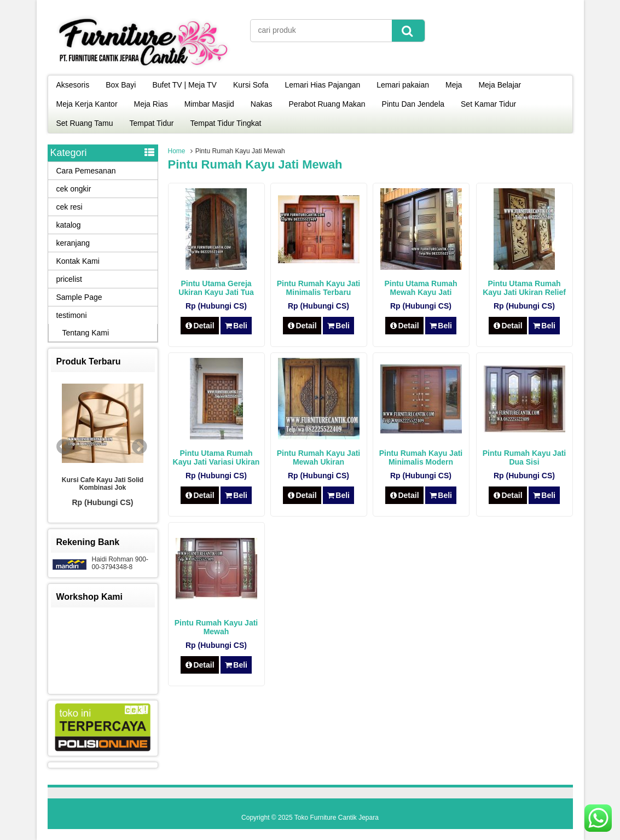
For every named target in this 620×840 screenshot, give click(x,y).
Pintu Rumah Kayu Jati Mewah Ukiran (318, 457)
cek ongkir (74, 189)
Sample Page (79, 297)
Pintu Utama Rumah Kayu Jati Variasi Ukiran (216, 457)
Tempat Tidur (152, 123)
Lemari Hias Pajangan (323, 85)
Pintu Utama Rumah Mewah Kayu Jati (421, 288)
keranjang (73, 243)
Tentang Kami (86, 333)
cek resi (69, 207)
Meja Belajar (500, 85)
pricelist (69, 279)
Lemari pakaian (403, 85)
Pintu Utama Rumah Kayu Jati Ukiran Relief (524, 288)
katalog (69, 225)
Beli (236, 326)
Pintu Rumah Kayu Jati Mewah (216, 627)
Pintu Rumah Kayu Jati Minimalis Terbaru (318, 288)
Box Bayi (121, 85)
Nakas (262, 104)
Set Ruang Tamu (85, 123)
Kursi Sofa (251, 85)
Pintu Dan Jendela (413, 104)
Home (177, 151)
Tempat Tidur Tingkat (225, 123)
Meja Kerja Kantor (87, 104)
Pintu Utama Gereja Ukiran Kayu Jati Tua (216, 288)
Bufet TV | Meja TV (184, 85)
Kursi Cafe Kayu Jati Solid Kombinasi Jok (103, 484)
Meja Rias (151, 104)
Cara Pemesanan (86, 171)
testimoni (72, 315)
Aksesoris (73, 85)
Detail (200, 326)
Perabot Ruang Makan (327, 104)
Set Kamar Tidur (488, 104)
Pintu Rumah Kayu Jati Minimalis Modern (421, 457)
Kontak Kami (78, 261)
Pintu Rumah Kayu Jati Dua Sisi (524, 457)
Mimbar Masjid (209, 104)
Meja (454, 85)
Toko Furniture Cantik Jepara (337, 818)
